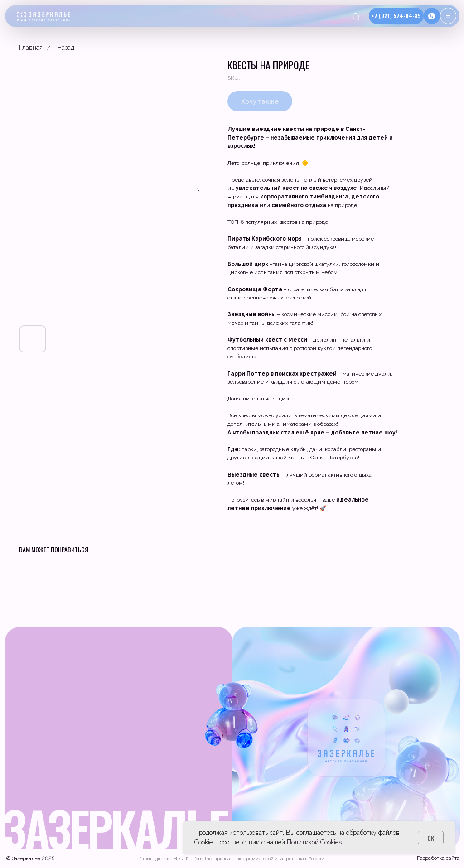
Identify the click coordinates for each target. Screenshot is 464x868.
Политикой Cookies (314, 842)
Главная (31, 48)
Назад (66, 48)
